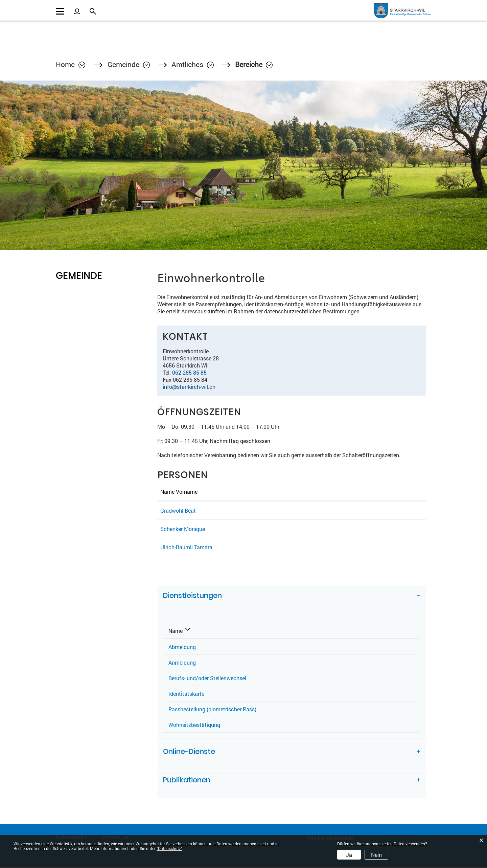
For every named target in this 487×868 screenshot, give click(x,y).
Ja (349, 855)
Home (65, 65)
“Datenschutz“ (169, 848)
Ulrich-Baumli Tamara (186, 548)
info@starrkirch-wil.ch (189, 387)
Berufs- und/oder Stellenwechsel (207, 679)
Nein (376, 855)
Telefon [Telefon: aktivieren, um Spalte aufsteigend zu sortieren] (377, 631)
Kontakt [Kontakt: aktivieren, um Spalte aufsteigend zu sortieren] (338, 492)
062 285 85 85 (189, 373)
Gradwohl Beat (178, 511)
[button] (129, 65)
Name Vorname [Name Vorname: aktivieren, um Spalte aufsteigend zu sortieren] (179, 492)
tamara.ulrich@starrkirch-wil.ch (366, 548)
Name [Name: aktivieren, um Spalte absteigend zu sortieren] (176, 631)
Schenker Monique (183, 529)
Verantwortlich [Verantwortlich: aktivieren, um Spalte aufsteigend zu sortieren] (309, 631)
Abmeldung (182, 648)
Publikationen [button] (187, 781)
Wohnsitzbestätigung (194, 725)
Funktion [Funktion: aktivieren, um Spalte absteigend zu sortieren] (233, 492)
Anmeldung (182, 663)
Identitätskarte (186, 694)
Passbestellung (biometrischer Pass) (212, 710)
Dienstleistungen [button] (193, 596)
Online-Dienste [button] (189, 752)
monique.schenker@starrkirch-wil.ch (372, 529)
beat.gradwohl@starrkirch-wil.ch (367, 511)
